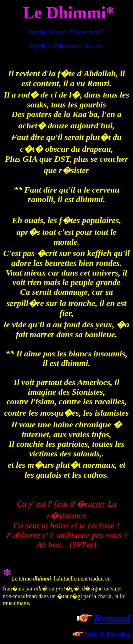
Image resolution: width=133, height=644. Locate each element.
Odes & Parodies (107, 634)
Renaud (112, 618)
